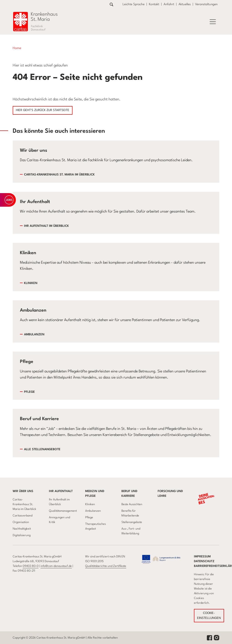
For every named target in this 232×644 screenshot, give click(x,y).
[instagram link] (217, 638)
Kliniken (31, 283)
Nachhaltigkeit (22, 529)
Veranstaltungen (206, 4)
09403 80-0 (31, 566)
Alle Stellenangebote (42, 449)
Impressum (202, 557)
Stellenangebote (132, 522)
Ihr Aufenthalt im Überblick (46, 226)
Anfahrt (169, 4)
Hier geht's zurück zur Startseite (43, 110)
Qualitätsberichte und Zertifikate (106, 566)
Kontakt (154, 4)
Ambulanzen (34, 335)
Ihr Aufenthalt (61, 491)
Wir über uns (23, 491)
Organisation (21, 522)
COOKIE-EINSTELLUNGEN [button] (209, 616)
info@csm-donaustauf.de (56, 566)
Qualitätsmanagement (63, 511)
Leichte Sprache (134, 4)
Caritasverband (23, 516)
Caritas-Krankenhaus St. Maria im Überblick (59, 175)
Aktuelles (185, 4)
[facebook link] (209, 638)
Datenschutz (204, 561)
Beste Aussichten (132, 504)
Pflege (29, 392)
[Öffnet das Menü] (213, 22)
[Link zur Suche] (111, 4)
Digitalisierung (22, 535)
